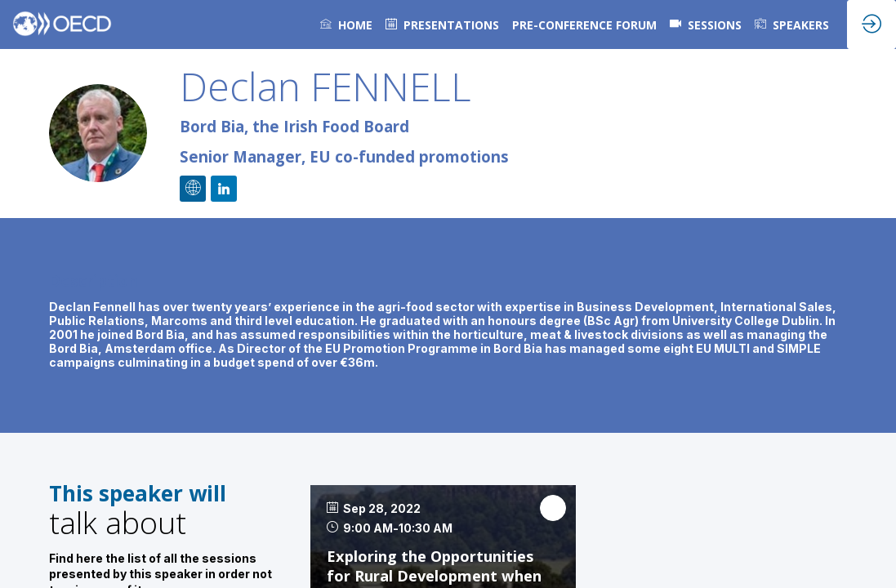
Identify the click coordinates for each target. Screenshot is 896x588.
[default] (442, 24)
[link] (346, 24)
